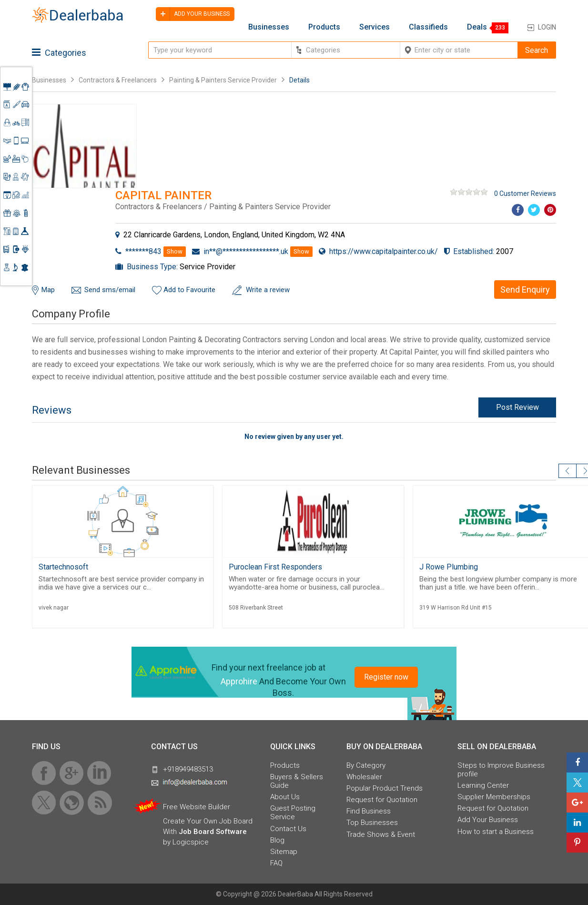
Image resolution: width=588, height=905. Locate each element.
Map (48, 290)
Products (324, 27)
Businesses (269, 27)
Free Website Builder (197, 807)
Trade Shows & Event (381, 834)
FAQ (276, 863)
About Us (285, 797)
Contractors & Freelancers (118, 80)
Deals (477, 27)
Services (375, 27)
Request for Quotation (382, 800)
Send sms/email (110, 290)
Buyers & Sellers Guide (297, 781)
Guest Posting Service (293, 813)
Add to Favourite (189, 290)
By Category (366, 765)
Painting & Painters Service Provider (223, 80)
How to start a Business (496, 832)
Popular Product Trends (385, 788)
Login (547, 27)
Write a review (268, 290)
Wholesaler (364, 777)
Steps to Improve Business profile (501, 770)
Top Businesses (372, 823)
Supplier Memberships (494, 797)
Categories (59, 53)
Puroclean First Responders (275, 567)
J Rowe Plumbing (449, 567)
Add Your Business (488, 820)
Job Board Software (213, 832)
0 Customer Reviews (525, 193)
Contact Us (288, 829)
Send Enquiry (525, 290)
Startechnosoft (63, 567)
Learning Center (483, 785)
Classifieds (428, 27)
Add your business (193, 14)
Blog (277, 840)
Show (175, 251)
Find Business (369, 811)
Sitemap (284, 852)
